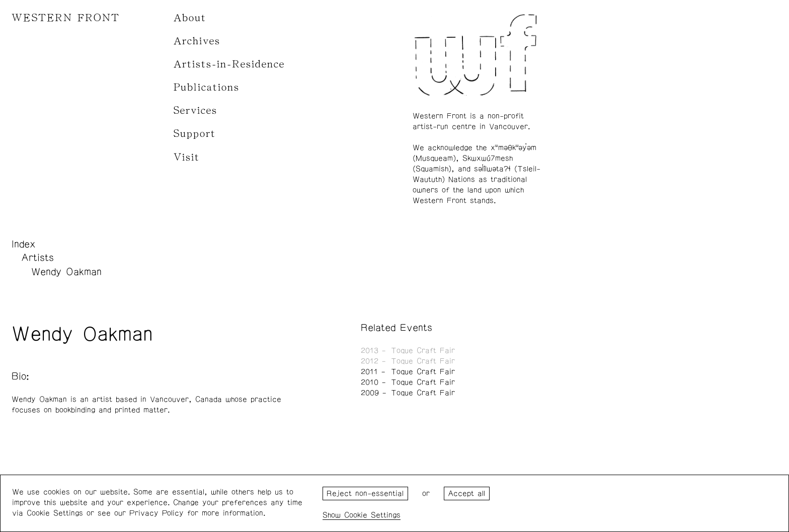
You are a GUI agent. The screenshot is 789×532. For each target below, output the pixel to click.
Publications (207, 87)
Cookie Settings (372, 515)
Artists (37, 258)
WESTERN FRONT (66, 18)
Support (195, 134)
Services (195, 110)
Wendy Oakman (66, 272)
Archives (197, 41)
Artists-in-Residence (229, 64)
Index (24, 244)
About (190, 18)
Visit (187, 157)
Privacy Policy (156, 513)
